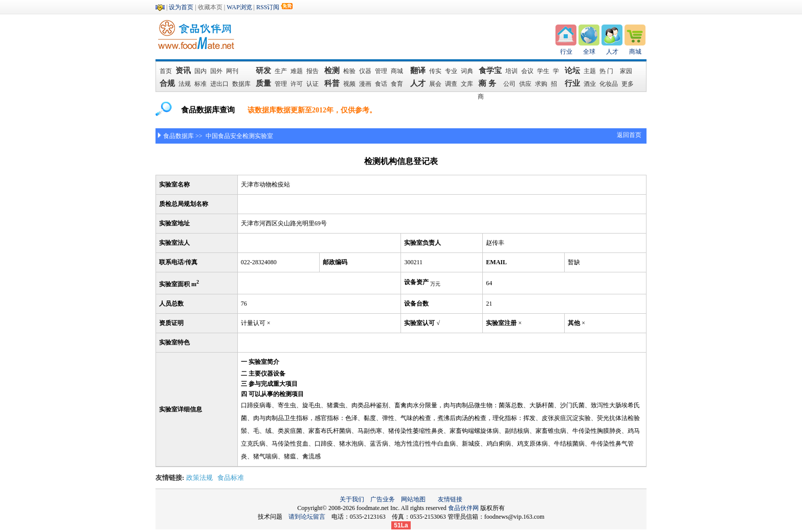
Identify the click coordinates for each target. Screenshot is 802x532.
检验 (349, 71)
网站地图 (413, 499)
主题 (590, 71)
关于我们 (352, 499)
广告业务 (383, 499)
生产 (281, 71)
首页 (166, 71)
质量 (263, 83)
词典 (467, 71)
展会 (435, 84)
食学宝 (490, 71)
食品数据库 (179, 136)
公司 (509, 84)
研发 (263, 71)
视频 (349, 84)
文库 (467, 84)
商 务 (489, 83)
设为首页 (181, 7)
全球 (589, 52)
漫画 (365, 84)
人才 (612, 52)
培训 (511, 71)
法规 (185, 84)
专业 (451, 71)
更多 (628, 84)
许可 (297, 84)
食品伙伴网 (463, 508)
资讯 (184, 71)
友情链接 (450, 499)
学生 (543, 71)
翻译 (418, 71)
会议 (527, 71)
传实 (435, 71)
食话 (381, 84)
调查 (451, 84)
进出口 (219, 84)
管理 (381, 71)
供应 (525, 84)
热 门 (608, 71)
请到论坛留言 (310, 517)
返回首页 (629, 135)
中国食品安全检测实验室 (239, 136)
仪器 (365, 71)
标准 (201, 84)
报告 (313, 71)
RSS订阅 (268, 7)
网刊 (232, 71)
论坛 (572, 71)
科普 (332, 83)
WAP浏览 (239, 7)
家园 (626, 71)
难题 (297, 71)
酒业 (590, 84)
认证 (313, 84)
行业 (566, 52)
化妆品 (609, 84)
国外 (216, 71)
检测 (332, 71)
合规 (167, 83)
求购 (541, 84)
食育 (397, 84)
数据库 (241, 84)
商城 (635, 52)
